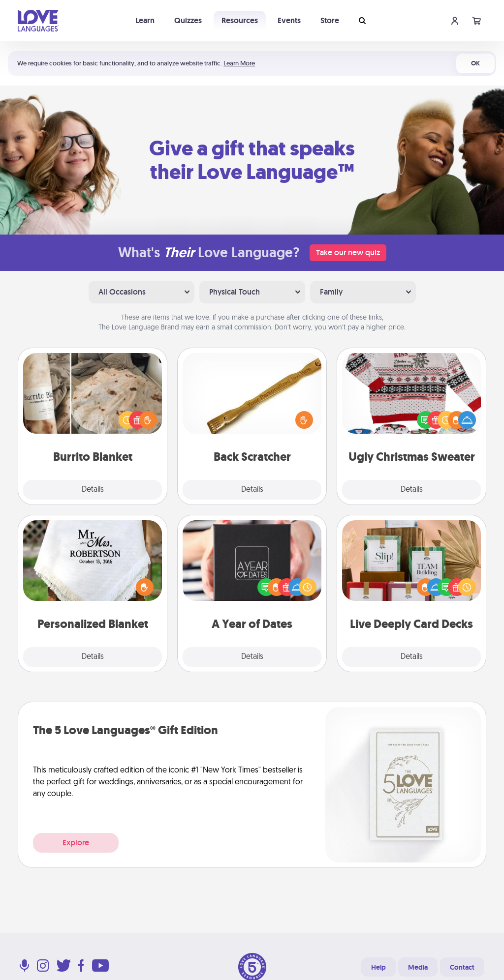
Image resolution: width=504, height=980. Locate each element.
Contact (462, 967)
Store (330, 20)
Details (93, 490)
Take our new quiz (348, 252)
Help (378, 967)
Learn (145, 20)
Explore (76, 843)
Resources (240, 20)
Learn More (239, 63)
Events (289, 20)
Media (418, 967)
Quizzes (188, 20)
